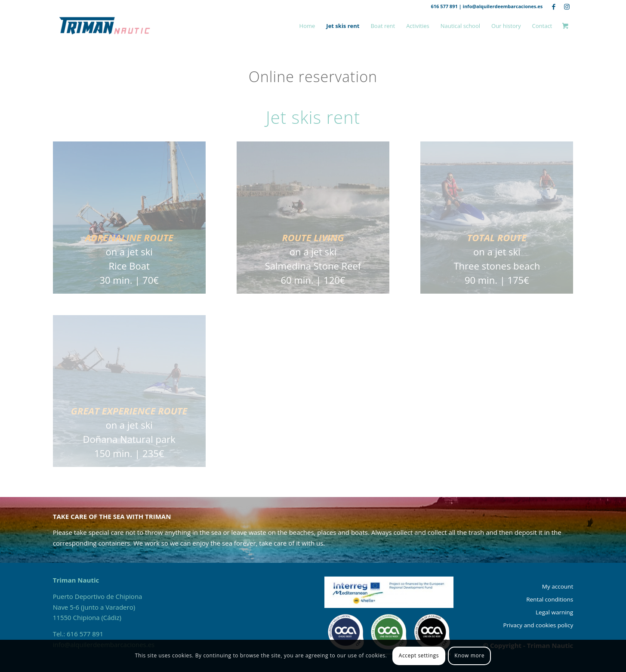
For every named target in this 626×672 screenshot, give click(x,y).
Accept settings (419, 655)
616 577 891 (444, 6)
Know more (469, 655)
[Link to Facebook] (554, 6)
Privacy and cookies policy (538, 625)
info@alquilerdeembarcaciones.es (503, 6)
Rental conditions (550, 599)
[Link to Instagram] (567, 6)
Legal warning (554, 612)
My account (558, 586)
